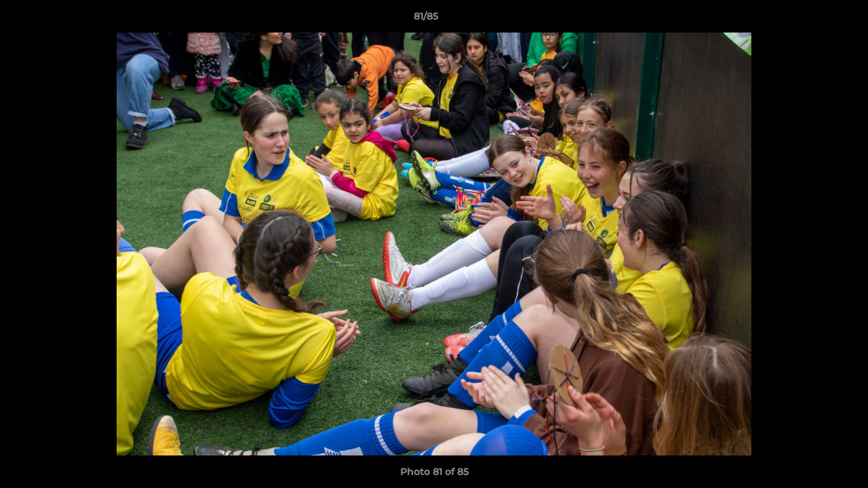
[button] (811, 20)
